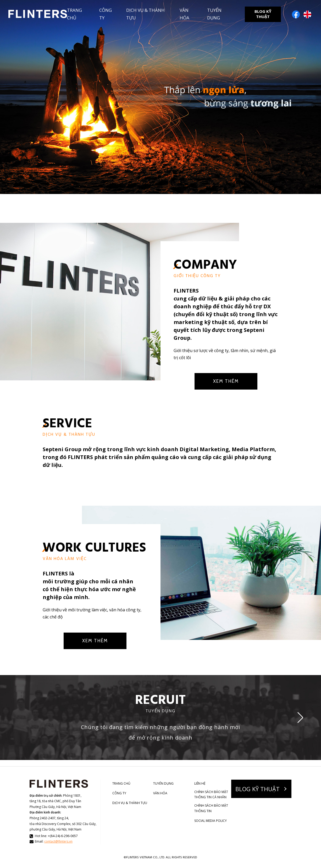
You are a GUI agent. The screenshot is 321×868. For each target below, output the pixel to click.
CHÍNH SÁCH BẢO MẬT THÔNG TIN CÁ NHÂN (211, 794)
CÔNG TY (106, 14)
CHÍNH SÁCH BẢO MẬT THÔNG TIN (211, 808)
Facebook (296, 14)
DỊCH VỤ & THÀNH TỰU (145, 14)
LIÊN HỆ (200, 783)
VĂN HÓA (184, 14)
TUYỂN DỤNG (214, 14)
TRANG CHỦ (74, 14)
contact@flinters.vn (58, 841)
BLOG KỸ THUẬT (263, 14)
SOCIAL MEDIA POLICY (211, 821)
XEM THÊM (226, 381)
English (307, 14)
